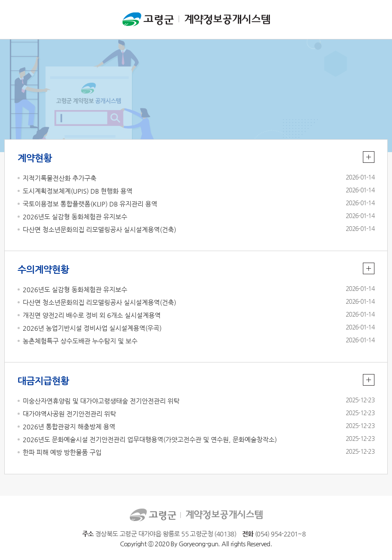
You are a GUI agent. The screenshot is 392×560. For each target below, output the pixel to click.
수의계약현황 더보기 (369, 268)
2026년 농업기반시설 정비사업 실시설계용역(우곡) (92, 328)
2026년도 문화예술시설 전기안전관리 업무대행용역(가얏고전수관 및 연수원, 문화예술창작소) (150, 439)
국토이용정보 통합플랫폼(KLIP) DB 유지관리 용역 (90, 204)
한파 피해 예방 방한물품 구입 (62, 452)
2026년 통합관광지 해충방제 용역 (69, 427)
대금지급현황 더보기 (369, 380)
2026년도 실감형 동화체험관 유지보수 (75, 217)
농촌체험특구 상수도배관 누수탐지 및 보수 (80, 341)
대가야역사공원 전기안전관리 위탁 (69, 414)
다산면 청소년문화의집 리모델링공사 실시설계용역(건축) (99, 229)
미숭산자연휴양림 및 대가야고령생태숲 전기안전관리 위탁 (101, 401)
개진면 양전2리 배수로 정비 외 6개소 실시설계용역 (92, 315)
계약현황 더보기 (369, 157)
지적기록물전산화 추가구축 (60, 178)
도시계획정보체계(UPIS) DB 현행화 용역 (78, 191)
